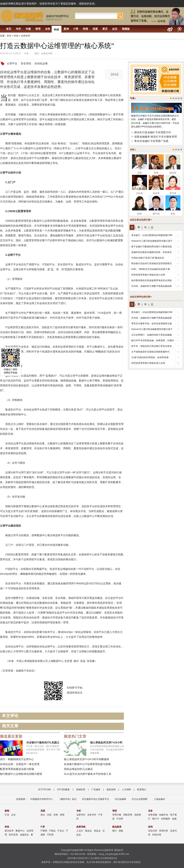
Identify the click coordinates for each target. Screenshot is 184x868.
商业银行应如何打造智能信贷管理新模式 (152, 263)
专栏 (18, 29)
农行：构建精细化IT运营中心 (17, 759)
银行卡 (156, 819)
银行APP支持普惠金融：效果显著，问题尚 (153, 340)
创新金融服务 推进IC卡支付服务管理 (156, 137)
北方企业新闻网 (140, 799)
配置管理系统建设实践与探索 (17, 769)
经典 (56, 815)
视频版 (126, 29)
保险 (121, 831)
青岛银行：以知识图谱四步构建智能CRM (152, 235)
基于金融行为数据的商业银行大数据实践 (152, 247)
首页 (9, 29)
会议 (115, 29)
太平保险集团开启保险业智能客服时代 (150, 352)
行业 (7, 815)
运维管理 (25, 36)
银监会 (88, 831)
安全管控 (26, 63)
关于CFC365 (44, 790)
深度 (95, 29)
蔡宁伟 (156, 214)
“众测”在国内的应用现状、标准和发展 (150, 357)
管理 (38, 29)
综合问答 (153, 831)
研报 (85, 29)
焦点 (43, 815)
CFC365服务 (64, 790)
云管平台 (12, 63)
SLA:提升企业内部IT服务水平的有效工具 (88, 774)
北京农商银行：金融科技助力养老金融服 (152, 335)
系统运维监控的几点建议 (78, 769)
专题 (28, 29)
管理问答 (164, 831)
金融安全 (24, 835)
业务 (48, 29)
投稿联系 (81, 790)
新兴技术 (9, 831)
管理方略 (117, 815)
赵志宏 (173, 173)
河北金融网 (120, 799)
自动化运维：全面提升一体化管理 (20, 764)
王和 (140, 173)
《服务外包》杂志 (67, 799)
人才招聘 (126, 790)
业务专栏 (92, 815)
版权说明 (111, 790)
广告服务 (96, 790)
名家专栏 (81, 815)
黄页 (105, 29)
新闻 (7, 811)
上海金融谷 (159, 799)
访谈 (49, 815)
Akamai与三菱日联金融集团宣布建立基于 (152, 241)
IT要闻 (44, 831)
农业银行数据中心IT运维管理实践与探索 (87, 764)
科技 (57, 30)
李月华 (173, 193)
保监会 (97, 831)
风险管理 (128, 815)
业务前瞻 (153, 815)
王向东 (140, 193)
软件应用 (13, 835)
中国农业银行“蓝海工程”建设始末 (148, 258)
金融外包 (164, 815)
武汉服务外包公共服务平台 (96, 799)
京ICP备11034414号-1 (78, 858)
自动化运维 (41, 63)
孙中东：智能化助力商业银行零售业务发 (152, 346)
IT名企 (61, 831)
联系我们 (142, 790)
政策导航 (81, 827)
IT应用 (50, 835)
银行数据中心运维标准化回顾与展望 (21, 774)
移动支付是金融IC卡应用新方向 (153, 132)
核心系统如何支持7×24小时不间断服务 (87, 759)
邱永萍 (156, 193)
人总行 (80, 831)
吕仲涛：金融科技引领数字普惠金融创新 (152, 286)
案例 (66, 29)
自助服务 (166, 819)
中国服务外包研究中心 (41, 799)
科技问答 (157, 835)
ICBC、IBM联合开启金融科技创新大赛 (151, 269)
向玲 (140, 214)
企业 (13, 815)
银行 (115, 831)
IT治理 (120, 819)
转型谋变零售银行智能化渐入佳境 (148, 275)
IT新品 (52, 831)
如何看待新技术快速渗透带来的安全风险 (152, 280)
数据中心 (20, 831)
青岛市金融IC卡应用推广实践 (151, 141)
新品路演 (117, 827)
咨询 (150, 827)
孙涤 (156, 173)
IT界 (76, 29)
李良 (173, 214)
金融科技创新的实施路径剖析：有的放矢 (152, 252)
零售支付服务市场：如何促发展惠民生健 (152, 324)
